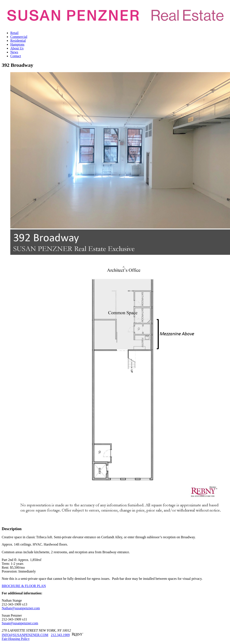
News (14, 52)
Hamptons (17, 44)
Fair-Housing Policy (16, 639)
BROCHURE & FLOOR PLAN (24, 586)
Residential (18, 41)
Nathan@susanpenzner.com (21, 608)
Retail (14, 33)
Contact (16, 56)
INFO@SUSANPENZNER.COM (25, 635)
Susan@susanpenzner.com (20, 623)
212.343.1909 (60, 635)
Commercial (19, 37)
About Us (17, 48)
